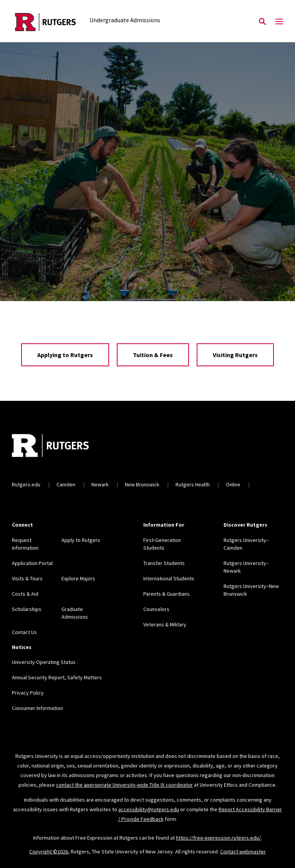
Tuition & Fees (153, 355)
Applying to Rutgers (65, 355)
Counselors (156, 609)
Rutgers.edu (26, 484)
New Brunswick (142, 484)
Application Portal (32, 563)
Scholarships (27, 609)
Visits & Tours (27, 578)
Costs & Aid (25, 594)
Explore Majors (78, 578)
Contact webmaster (243, 852)
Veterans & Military (165, 624)
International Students (169, 578)
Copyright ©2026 (49, 852)
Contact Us (24, 632)
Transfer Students (164, 563)
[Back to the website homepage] (46, 22)
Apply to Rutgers (81, 540)
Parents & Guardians (167, 594)
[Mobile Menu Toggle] (279, 22)
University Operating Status (44, 662)
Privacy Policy (28, 693)
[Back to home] (63, 446)
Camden (66, 484)
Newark (100, 484)
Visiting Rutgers (235, 355)
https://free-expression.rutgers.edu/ (218, 838)
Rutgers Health (193, 484)
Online (233, 484)
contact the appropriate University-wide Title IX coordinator (124, 785)
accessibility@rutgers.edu (149, 809)
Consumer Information (37, 708)
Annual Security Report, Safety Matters (57, 677)
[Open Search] (262, 22)
